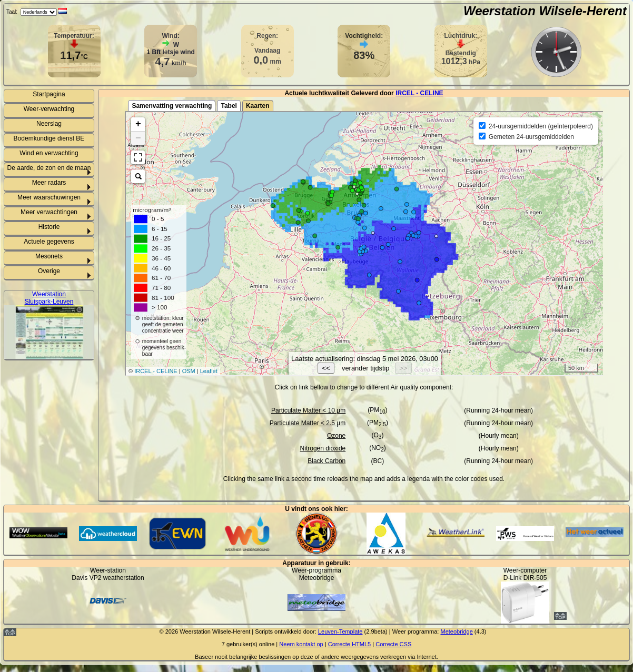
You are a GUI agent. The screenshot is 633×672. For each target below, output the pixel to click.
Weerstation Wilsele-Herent (545, 11)
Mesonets (49, 256)
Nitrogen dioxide (323, 448)
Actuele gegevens (49, 242)
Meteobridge (456, 631)
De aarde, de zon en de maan (49, 168)
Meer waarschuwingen (49, 197)
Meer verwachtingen (49, 212)
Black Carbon (327, 461)
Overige (49, 271)
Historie (49, 227)
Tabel (229, 106)
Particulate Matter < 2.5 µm (308, 423)
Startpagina (49, 94)
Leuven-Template (340, 631)
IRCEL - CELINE (419, 93)
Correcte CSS (393, 644)
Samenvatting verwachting (172, 106)
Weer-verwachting (49, 109)
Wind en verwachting (49, 153)
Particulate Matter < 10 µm (308, 410)
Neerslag (49, 124)
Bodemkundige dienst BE (49, 138)
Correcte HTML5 (350, 644)
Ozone (336, 436)
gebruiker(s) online (250, 644)
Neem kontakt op (301, 644)
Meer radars (49, 183)
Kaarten (258, 106)
